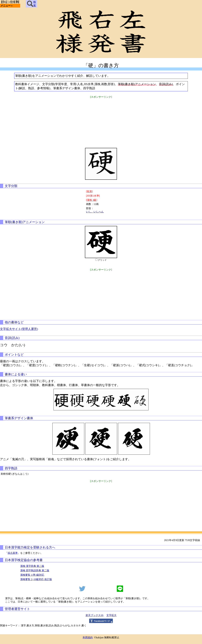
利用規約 (88, 637)
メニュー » (6, 6)
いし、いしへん (95, 212)
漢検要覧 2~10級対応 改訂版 (36, 579)
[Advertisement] (101, 121)
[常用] (89, 191)
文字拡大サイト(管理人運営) (19, 329)
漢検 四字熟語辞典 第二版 (35, 570)
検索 (31, 4)
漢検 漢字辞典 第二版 (32, 566)
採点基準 (13, 553)
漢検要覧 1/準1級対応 (32, 575)
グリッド (102, 260)
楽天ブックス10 (94, 615)
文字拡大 (111, 615)
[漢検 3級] (92, 200)
